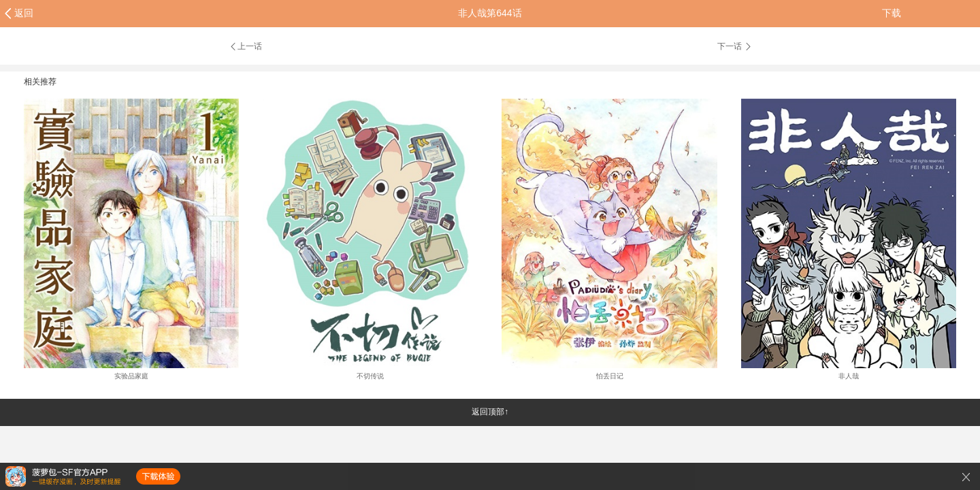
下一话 (735, 46)
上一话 (245, 46)
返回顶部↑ (490, 412)
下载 (892, 13)
